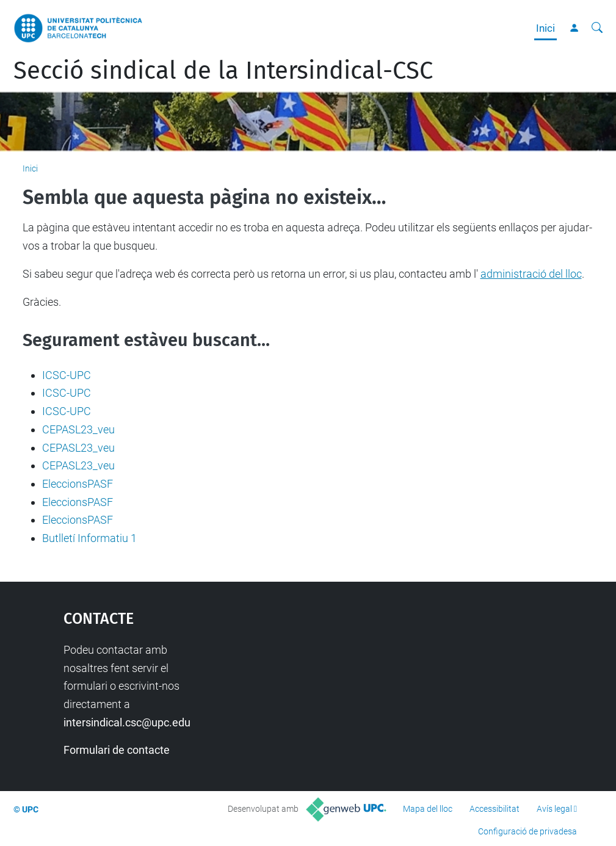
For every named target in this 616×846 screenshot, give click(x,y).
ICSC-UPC (67, 375)
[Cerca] (597, 28)
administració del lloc (531, 274)
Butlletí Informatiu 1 (89, 538)
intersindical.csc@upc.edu (127, 722)
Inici (545, 28)
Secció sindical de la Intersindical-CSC (223, 71)
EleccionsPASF (78, 484)
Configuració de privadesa (527, 831)
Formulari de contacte (117, 750)
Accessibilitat (495, 809)
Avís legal (554, 809)
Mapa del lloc (428, 809)
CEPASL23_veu (78, 429)
